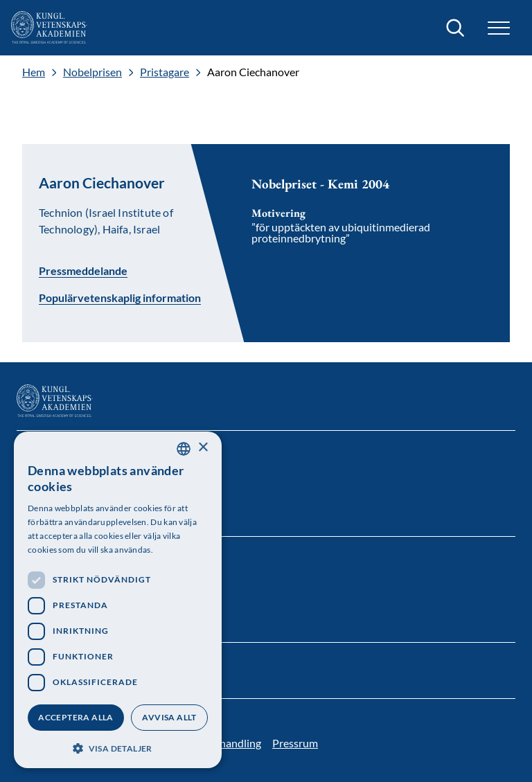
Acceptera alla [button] (76, 717)
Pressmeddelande (83, 270)
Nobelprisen (92, 72)
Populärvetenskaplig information (120, 298)
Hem (34, 72)
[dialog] (118, 600)
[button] (499, 28)
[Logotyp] (49, 28)
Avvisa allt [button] (169, 717)
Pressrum (295, 743)
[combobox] (184, 449)
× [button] (203, 448)
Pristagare (165, 72)
